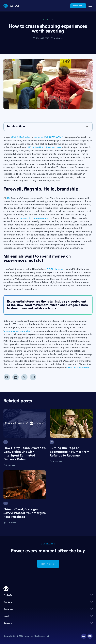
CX (52, 19)
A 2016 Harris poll (55, 269)
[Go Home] (6, 589)
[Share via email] (33, 377)
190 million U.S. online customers (44, 147)
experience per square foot (18, 331)
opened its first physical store (35, 218)
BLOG (45, 19)
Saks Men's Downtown (78, 368)
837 (8, 198)
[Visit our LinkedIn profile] (84, 636)
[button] (48, 595)
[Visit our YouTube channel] (90, 636)
